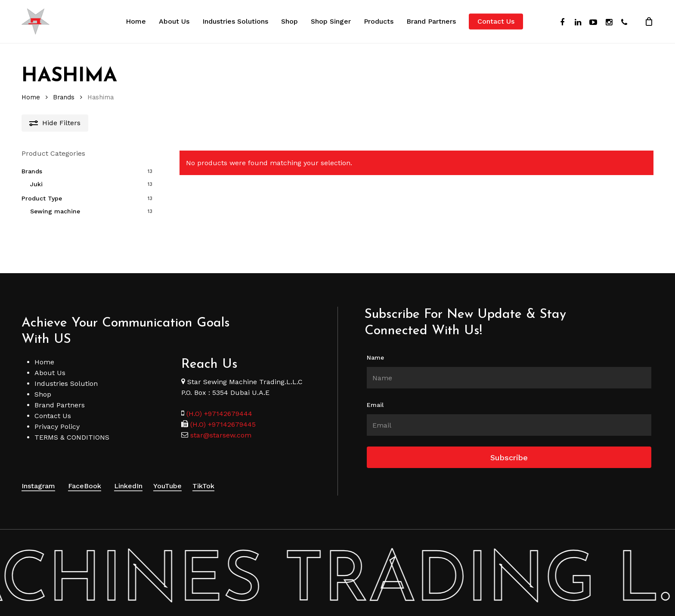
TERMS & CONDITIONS (72, 427)
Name (375, 347)
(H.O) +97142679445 (222, 414)
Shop (43, 383)
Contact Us (53, 405)
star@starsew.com (220, 424)
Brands (64, 97)
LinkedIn (128, 475)
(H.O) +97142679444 (219, 403)
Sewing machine (55, 211)
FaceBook (85, 475)
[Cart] (649, 22)
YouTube (167, 475)
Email (375, 394)
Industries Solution (66, 373)
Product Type (42, 198)
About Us (50, 362)
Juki (36, 184)
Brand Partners (60, 394)
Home (31, 97)
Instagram (38, 475)
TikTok (203, 475)
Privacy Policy (57, 416)
